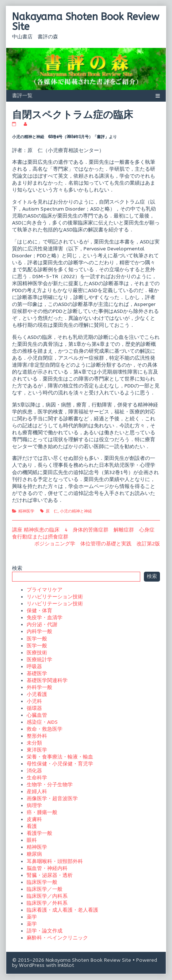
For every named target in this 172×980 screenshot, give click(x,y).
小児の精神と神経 (76, 511)
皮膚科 (34, 819)
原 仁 (52, 511)
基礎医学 (37, 673)
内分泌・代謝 (42, 625)
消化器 (34, 771)
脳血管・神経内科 (47, 868)
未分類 (34, 743)
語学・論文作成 (45, 931)
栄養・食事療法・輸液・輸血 (60, 757)
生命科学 (37, 778)
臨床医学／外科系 (47, 903)
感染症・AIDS (42, 722)
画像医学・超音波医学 (52, 799)
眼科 (32, 840)
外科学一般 (39, 687)
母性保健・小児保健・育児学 (60, 764)
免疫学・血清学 (45, 618)
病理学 (34, 805)
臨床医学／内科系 (47, 896)
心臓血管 (37, 715)
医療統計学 (39, 660)
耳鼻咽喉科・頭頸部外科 (55, 861)
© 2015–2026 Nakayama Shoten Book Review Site (72, 960)
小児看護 (37, 694)
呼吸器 (34, 667)
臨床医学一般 (42, 882)
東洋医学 (37, 750)
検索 (17, 568)
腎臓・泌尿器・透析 (50, 875)
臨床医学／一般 (45, 889)
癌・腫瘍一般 (42, 812)
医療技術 (37, 653)
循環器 (34, 708)
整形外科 (37, 736)
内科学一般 (39, 631)
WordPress (32, 965)
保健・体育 (39, 611)
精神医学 (26, 511)
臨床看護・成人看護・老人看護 (62, 910)
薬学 (32, 917)
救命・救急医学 (45, 729)
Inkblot (66, 965)
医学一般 (37, 639)
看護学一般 (39, 833)
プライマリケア (45, 590)
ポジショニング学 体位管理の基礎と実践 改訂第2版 (97, 544)
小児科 (34, 701)
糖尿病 (34, 854)
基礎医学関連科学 (47, 680)
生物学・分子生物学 (50, 785)
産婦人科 (37, 792)
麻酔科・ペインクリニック (57, 938)
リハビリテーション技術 (55, 597)
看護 (32, 826)
